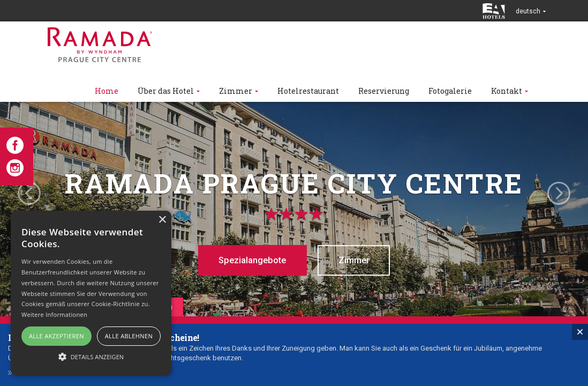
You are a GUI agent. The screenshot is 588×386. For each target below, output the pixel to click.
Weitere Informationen (54, 314)
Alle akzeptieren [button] (56, 336)
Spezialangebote (249, 260)
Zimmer (358, 260)
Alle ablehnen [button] (129, 336)
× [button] (162, 220)
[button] (91, 356)
